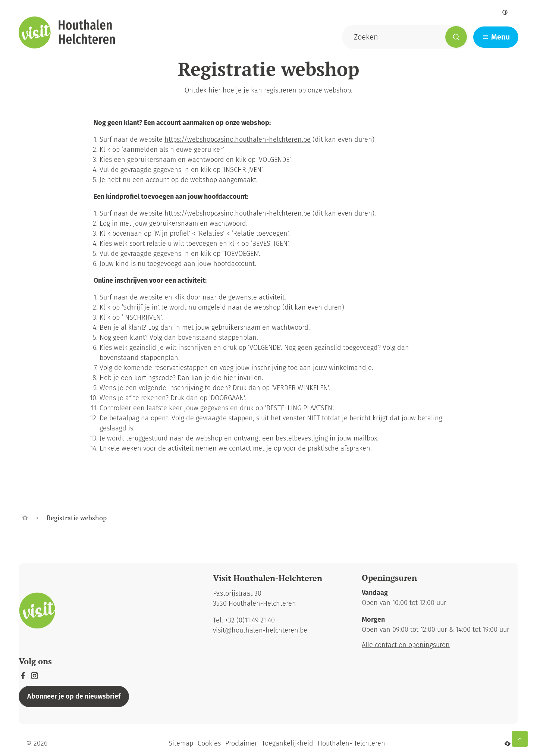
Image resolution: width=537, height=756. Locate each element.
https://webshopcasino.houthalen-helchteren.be (238, 139)
